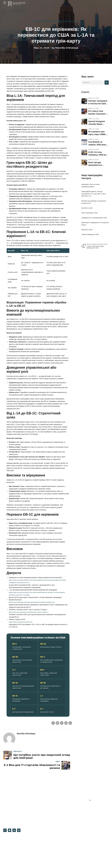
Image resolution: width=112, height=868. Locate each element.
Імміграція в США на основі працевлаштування (91, 186)
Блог (60, 842)
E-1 (42, 753)
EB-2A (43, 687)
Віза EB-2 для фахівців (38, 847)
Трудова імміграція (37, 829)
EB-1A (15, 727)
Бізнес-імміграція (36, 834)
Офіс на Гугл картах (64, 834)
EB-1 (42, 714)
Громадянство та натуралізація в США (93, 221)
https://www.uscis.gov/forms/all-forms (21, 665)
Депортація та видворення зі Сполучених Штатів (92, 228)
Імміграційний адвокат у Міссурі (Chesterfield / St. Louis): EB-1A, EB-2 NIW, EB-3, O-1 (94, 194)
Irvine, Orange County (65, 850)
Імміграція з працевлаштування (56, 21)
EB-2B (15, 700)
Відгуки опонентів (64, 846)
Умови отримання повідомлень (68, 859)
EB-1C (15, 740)
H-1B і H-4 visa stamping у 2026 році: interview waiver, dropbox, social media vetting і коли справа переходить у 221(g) (98, 154)
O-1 (14, 714)
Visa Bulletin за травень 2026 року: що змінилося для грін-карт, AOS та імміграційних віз (97, 143)
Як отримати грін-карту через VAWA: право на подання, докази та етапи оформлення (97, 133)
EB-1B (43, 727)
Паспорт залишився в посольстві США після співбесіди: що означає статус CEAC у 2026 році (98, 102)
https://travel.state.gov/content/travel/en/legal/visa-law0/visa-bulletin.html (33, 646)
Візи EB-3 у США (87, 209)
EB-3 (42, 700)
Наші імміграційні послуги (39, 851)
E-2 (14, 753)
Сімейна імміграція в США (91, 239)
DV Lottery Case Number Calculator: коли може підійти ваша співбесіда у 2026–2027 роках (97, 113)
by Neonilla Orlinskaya (65, 48)
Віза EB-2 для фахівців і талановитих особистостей (95, 203)
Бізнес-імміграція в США (90, 214)
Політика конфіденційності (66, 829)
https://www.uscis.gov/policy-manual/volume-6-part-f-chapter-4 (30, 656)
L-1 (42, 740)
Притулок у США (87, 234)
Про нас (61, 838)
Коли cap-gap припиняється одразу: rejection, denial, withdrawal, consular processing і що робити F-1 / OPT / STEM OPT (98, 164)
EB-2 (14, 687)
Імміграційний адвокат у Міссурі (68, 854)
